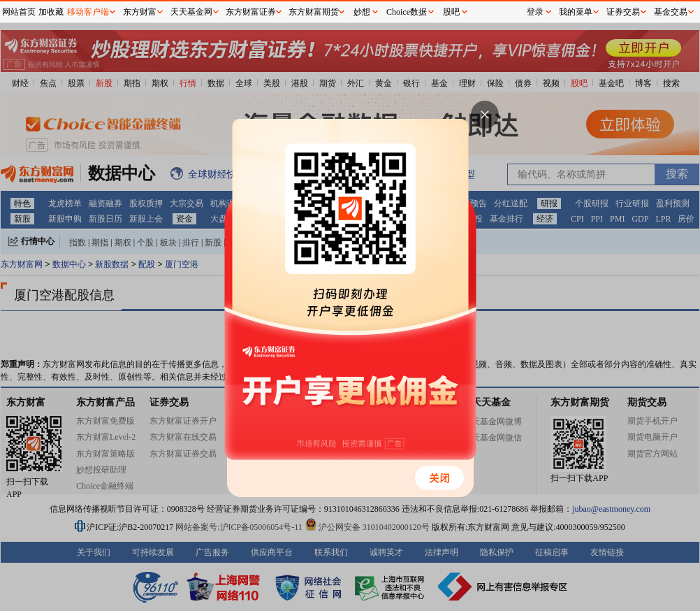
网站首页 (19, 12)
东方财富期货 (314, 12)
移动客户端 (88, 12)
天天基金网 (191, 12)
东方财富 (140, 12)
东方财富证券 (251, 12)
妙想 (362, 12)
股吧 (451, 12)
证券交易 (623, 12)
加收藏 (51, 12)
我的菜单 (576, 12)
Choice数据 (407, 12)
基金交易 (671, 12)
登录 (535, 12)
